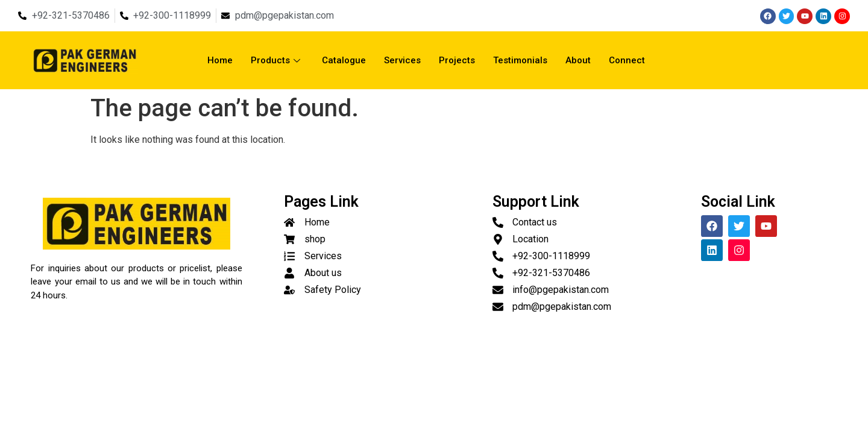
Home (220, 60)
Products (275, 60)
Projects (457, 60)
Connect (627, 60)
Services (402, 60)
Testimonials (520, 60)
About (578, 60)
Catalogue (344, 60)
